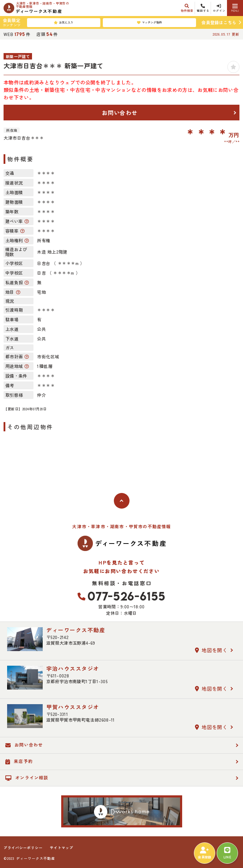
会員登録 (204, 853)
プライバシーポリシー (23, 848)
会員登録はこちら (219, 22)
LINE (227, 853)
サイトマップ (62, 848)
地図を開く (211, 650)
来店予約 (19, 761)
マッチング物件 (149, 22)
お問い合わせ (120, 113)
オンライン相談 (27, 778)
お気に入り (64, 22)
